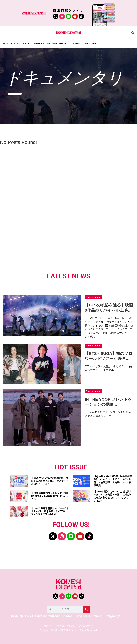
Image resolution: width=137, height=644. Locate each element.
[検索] (86, 609)
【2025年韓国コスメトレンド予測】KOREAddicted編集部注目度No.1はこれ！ (50, 496)
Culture (76, 44)
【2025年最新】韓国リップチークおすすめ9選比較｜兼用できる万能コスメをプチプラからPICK (50, 511)
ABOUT (47, 626)
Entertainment (34, 44)
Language (90, 44)
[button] (133, 33)
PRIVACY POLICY (65, 626)
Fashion (52, 44)
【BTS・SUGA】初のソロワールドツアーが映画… (109, 356)
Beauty (8, 44)
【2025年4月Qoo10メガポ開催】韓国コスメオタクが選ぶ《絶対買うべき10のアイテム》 (50, 481)
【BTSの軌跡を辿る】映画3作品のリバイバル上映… (109, 308)
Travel (64, 44)
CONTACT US (86, 626)
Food (18, 44)
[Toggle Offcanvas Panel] (7, 33)
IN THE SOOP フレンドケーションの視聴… (108, 402)
